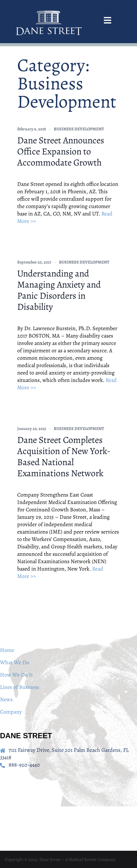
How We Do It (16, 675)
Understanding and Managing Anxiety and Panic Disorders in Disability (59, 290)
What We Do (15, 662)
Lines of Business (20, 687)
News (6, 699)
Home (7, 650)
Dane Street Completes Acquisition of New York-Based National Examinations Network (64, 457)
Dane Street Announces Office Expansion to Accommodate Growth (61, 151)
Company (11, 712)
